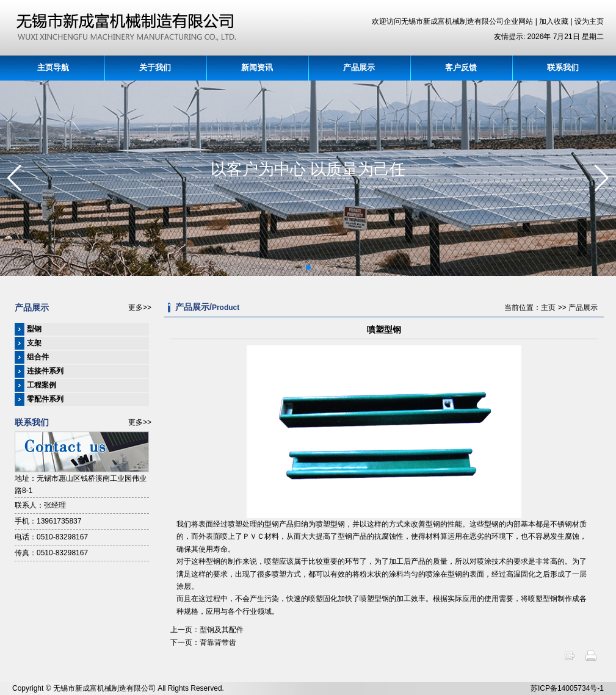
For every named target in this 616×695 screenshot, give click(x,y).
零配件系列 (45, 399)
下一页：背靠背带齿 (203, 643)
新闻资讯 (257, 67)
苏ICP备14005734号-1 (567, 688)
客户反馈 (461, 67)
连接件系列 (45, 371)
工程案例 (42, 385)
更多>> (140, 308)
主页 (548, 308)
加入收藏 (555, 21)
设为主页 (589, 21)
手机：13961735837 (48, 521)
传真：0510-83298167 (51, 553)
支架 (34, 343)
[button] (308, 267)
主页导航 (53, 67)
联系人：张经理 (40, 505)
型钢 (34, 329)
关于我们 (155, 67)
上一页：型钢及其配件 (207, 630)
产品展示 (359, 67)
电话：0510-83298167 (51, 537)
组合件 (38, 357)
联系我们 (563, 67)
